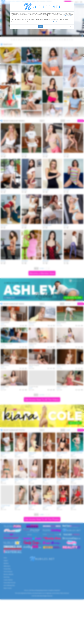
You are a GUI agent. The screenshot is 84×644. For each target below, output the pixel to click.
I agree (41, 27)
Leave (72, 27)
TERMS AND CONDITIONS (66, 16)
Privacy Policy (56, 22)
